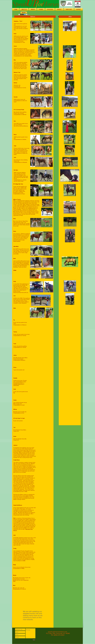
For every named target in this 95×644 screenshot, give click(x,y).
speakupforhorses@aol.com (57, 632)
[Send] (34, 640)
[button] (24, 9)
